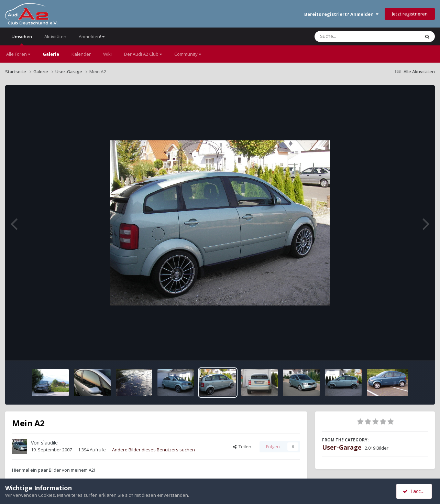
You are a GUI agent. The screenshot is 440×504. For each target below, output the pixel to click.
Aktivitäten (55, 36)
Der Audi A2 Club (143, 54)
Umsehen (22, 39)
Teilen (242, 447)
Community (188, 54)
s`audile (49, 443)
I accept (415, 491)
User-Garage (342, 447)
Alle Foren (18, 54)
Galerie (51, 54)
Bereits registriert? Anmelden (341, 14)
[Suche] (353, 36)
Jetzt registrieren (410, 14)
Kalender (81, 54)
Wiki (107, 54)
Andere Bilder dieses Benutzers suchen (153, 450)
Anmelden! (92, 36)
